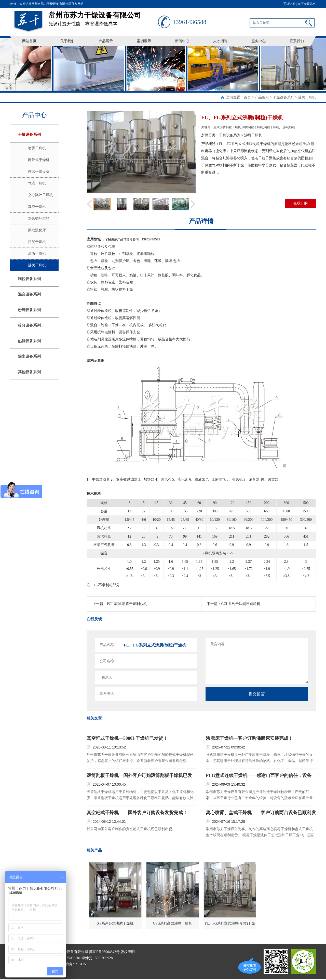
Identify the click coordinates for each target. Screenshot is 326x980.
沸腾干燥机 (307, 97)
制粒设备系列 (29, 279)
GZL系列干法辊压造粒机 (241, 604)
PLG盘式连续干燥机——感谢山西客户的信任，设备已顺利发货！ (259, 776)
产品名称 (107, 645)
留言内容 (218, 644)
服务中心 (259, 41)
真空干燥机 (37, 207)
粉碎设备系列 (29, 310)
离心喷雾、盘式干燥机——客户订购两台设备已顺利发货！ (261, 813)
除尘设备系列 (29, 356)
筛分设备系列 (29, 325)
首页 (247, 97)
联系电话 (107, 694)
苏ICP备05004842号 (104, 952)
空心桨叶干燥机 (40, 195)
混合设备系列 (29, 294)
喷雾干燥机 (37, 148)
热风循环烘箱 (39, 218)
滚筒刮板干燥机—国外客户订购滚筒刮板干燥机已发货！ (139, 776)
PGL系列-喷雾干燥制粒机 (127, 604)
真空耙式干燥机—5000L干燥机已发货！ (127, 738)
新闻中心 (182, 41)
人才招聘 (220, 41)
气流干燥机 (37, 183)
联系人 (107, 677)
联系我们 (297, 41)
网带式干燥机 (39, 160)
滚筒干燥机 (37, 254)
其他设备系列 (29, 372)
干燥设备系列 (283, 97)
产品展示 (106, 41)
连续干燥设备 (39, 172)
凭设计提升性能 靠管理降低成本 (103, 17)
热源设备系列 (29, 341)
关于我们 (67, 41)
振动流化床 (37, 230)
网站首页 (29, 41)
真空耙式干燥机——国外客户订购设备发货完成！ (137, 813)
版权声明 (128, 952)
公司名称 (107, 661)
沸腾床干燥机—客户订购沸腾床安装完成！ (249, 738)
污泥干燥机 (37, 242)
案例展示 (144, 41)
